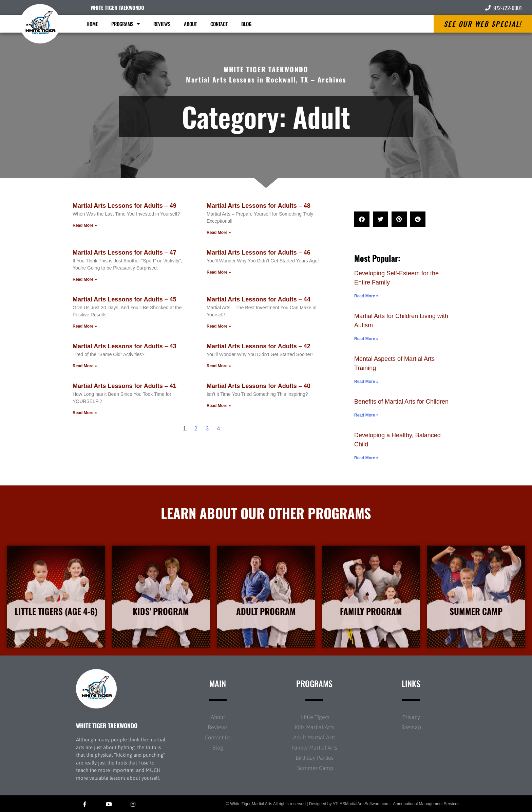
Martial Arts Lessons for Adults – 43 (125, 346)
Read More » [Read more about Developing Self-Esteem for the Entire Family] (366, 296)
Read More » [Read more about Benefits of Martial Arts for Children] (366, 415)
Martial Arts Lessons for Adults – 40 (259, 386)
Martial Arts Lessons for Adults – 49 (125, 206)
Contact (219, 24)
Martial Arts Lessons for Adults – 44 (259, 299)
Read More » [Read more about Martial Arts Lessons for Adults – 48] (219, 233)
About (190, 24)
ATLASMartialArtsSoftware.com (361, 804)
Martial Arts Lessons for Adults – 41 (125, 386)
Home (92, 24)
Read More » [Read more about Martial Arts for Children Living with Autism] (366, 339)
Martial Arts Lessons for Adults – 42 (259, 346)
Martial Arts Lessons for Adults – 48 (259, 206)
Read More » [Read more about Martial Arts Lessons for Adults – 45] (85, 326)
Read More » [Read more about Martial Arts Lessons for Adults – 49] (85, 225)
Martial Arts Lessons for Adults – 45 (125, 299)
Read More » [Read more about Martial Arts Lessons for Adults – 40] (219, 406)
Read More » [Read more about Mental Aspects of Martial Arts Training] (366, 382)
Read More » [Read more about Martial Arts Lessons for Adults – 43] (85, 366)
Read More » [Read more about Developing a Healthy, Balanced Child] (366, 458)
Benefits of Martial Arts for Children (401, 402)
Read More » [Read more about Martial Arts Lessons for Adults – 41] (85, 413)
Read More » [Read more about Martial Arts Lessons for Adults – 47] (85, 279)
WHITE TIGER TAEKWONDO (117, 7)
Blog (246, 24)
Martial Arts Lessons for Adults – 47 (125, 253)
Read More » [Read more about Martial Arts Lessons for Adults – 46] (219, 272)
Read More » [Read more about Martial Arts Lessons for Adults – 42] (219, 366)
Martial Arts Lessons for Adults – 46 (259, 253)
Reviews (162, 24)
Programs (126, 24)
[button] (362, 219)
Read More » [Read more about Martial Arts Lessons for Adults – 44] (219, 326)
